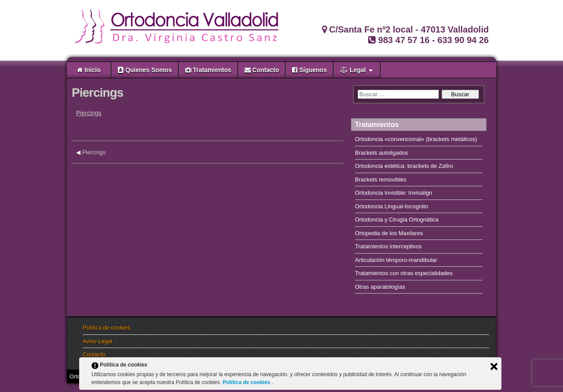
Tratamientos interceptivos (388, 246)
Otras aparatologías (380, 287)
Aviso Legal (97, 341)
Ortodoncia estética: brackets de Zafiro (404, 166)
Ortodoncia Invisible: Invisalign (394, 193)
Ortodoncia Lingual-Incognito (391, 206)
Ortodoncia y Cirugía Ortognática (397, 220)
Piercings (97, 93)
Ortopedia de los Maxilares (389, 233)
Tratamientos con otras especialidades (404, 273)
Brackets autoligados (382, 153)
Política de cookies (106, 328)
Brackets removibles (381, 180)
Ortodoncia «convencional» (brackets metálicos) (416, 139)
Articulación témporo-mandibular (396, 260)
